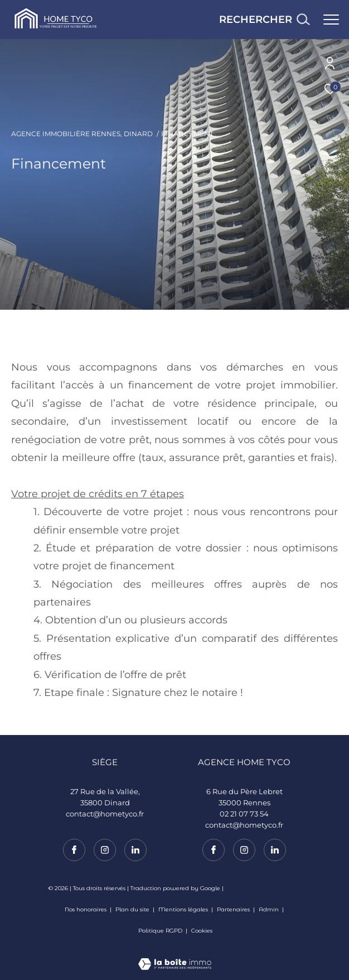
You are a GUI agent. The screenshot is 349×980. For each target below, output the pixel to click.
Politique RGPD (160, 931)
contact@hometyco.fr (244, 825)
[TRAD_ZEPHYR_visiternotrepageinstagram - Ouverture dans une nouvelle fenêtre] (244, 850)
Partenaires (234, 909)
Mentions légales (184, 909)
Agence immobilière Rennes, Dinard (82, 134)
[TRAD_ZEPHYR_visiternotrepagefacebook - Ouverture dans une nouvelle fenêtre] (214, 850)
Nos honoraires (86, 909)
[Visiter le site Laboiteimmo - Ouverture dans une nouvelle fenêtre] (175, 957)
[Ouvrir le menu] (331, 20)
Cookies (202, 931)
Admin (270, 909)
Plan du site (133, 909)
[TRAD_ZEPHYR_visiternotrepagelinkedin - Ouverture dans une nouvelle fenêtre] (275, 850)
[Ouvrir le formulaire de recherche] (264, 20)
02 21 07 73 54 (244, 814)
